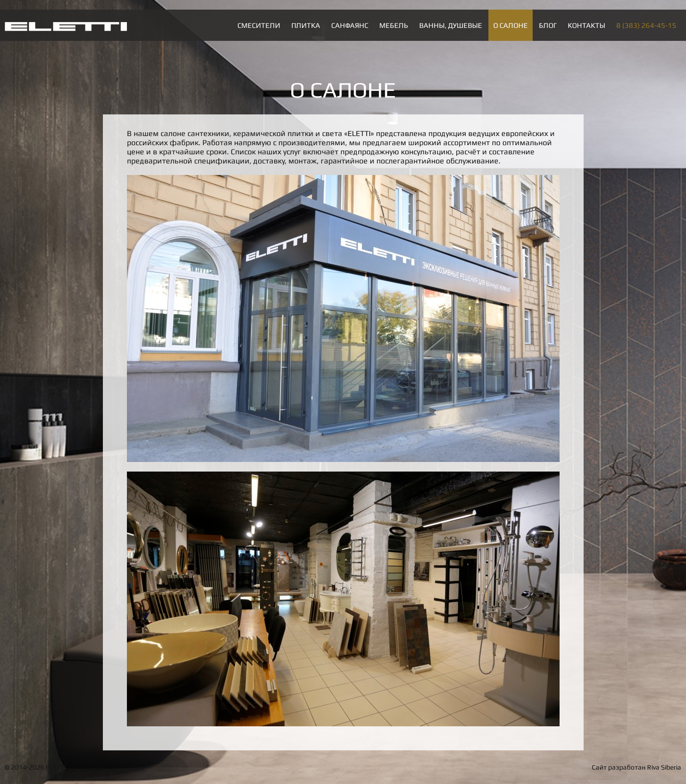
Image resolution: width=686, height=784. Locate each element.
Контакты (586, 25)
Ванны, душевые (451, 25)
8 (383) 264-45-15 (646, 25)
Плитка (306, 25)
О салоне (511, 25)
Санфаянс (350, 25)
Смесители (259, 25)
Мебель (394, 25)
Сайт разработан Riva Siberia (636, 767)
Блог (548, 25)
